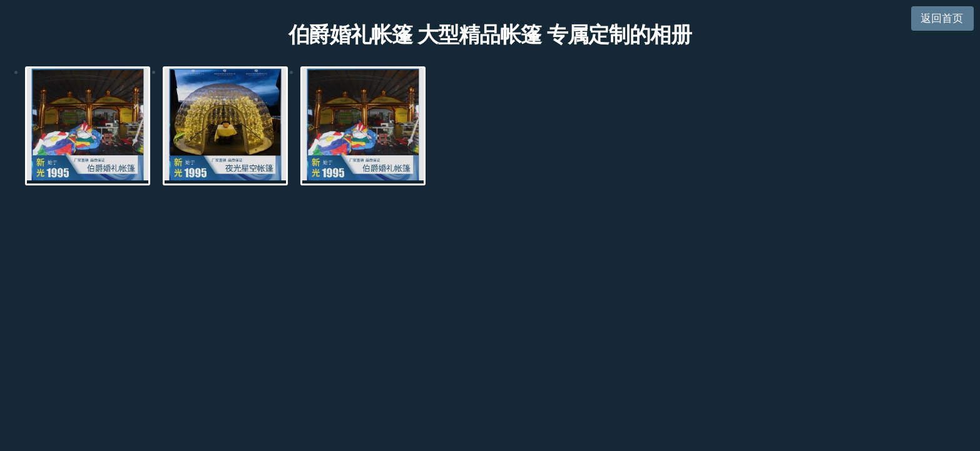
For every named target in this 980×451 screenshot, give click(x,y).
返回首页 (942, 18)
